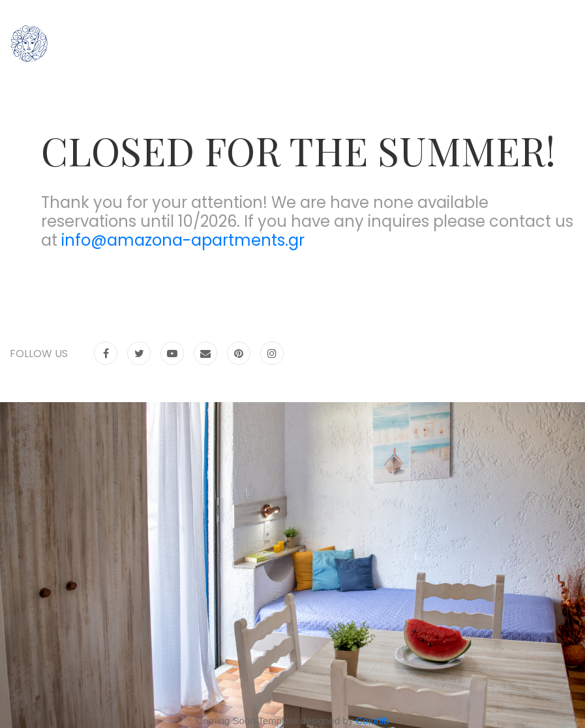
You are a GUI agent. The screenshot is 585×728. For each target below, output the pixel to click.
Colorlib (373, 721)
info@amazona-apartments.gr (183, 240)
